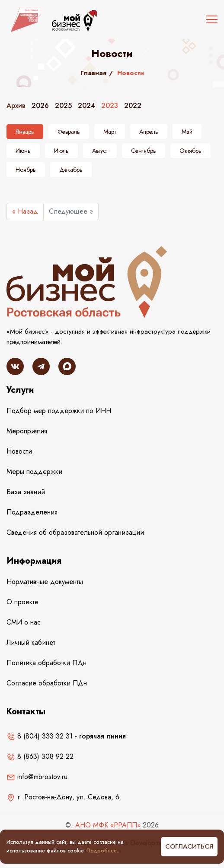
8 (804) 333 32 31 (40, 736)
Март (110, 132)
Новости (19, 451)
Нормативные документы (45, 582)
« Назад (25, 211)
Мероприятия (27, 431)
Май (187, 132)
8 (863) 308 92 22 (40, 756)
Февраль (69, 132)
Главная (93, 73)
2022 (133, 106)
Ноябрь (26, 170)
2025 (63, 106)
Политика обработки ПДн (46, 663)
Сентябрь (144, 151)
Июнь (23, 151)
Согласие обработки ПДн (47, 683)
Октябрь (190, 151)
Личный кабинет (31, 642)
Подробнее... (104, 851)
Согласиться (189, 846)
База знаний (26, 492)
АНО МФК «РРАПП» (108, 825)
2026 (40, 106)
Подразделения (32, 512)
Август (100, 151)
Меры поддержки (34, 472)
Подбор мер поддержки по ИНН (59, 411)
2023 (110, 106)
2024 (86, 106)
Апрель (149, 132)
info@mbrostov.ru (37, 777)
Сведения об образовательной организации (75, 532)
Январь (25, 132)
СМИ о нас (24, 622)
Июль (61, 151)
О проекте (22, 602)
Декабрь (71, 170)
